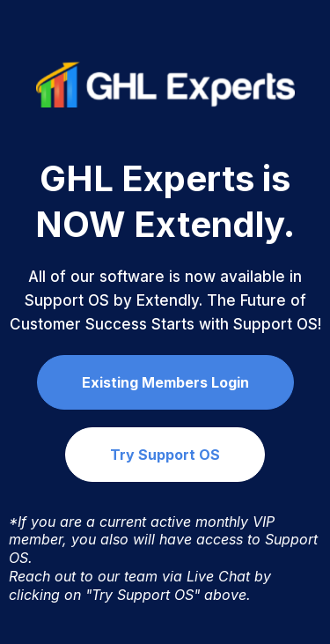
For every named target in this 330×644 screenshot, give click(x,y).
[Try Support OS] (165, 455)
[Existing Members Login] (165, 382)
